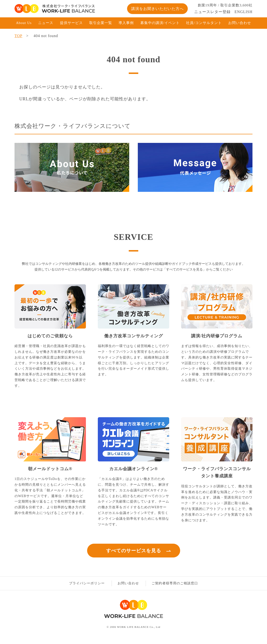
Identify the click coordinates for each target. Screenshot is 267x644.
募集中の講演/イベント (160, 23)
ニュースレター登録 (212, 12)
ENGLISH (244, 12)
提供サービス (71, 23)
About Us (24, 23)
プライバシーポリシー (87, 583)
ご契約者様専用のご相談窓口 (175, 583)
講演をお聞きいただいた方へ (157, 9)
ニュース (46, 23)
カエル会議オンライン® (133, 469)
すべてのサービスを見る (134, 551)
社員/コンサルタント (204, 23)
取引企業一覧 (101, 23)
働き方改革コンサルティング (134, 336)
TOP (18, 36)
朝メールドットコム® (50, 469)
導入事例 (126, 23)
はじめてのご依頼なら (50, 336)
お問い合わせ (240, 23)
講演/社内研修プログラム (217, 336)
